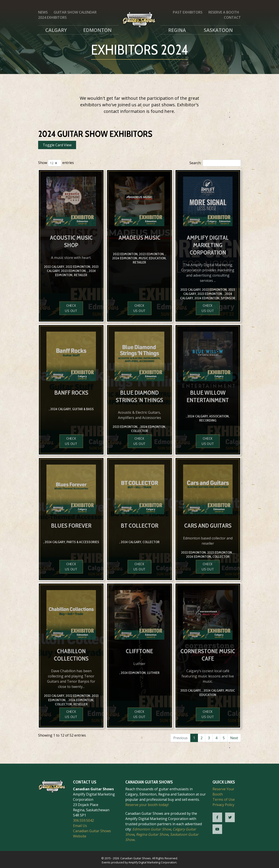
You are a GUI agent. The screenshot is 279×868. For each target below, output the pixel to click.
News (43, 12)
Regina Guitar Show (152, 834)
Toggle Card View (57, 145)
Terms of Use (224, 799)
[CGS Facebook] (217, 817)
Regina (177, 30)
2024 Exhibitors (52, 17)
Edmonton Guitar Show (152, 829)
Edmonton (97, 30)
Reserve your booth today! (147, 805)
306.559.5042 (83, 820)
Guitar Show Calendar (75, 12)
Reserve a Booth (224, 12)
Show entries (56, 163)
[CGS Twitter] (230, 817)
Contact (232, 17)
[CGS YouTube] (217, 829)
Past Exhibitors (188, 12)
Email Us (80, 826)
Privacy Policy (223, 805)
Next (234, 738)
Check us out (71, 308)
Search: (215, 163)
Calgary (56, 30)
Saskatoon (218, 30)
